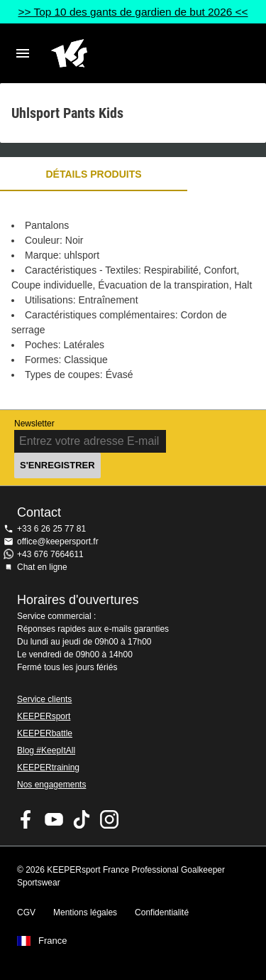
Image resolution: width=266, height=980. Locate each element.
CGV (26, 912)
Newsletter (34, 424)
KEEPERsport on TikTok (82, 819)
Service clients (44, 699)
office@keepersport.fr (58, 542)
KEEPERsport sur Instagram (109, 819)
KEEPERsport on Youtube (54, 819)
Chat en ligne (42, 567)
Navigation (23, 53)
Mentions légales (85, 912)
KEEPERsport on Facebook (26, 819)
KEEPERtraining (48, 768)
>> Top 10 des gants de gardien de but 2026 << (133, 12)
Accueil (122, 53)
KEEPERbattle (45, 733)
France (52, 941)
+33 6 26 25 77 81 (51, 529)
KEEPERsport (44, 716)
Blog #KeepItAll (46, 750)
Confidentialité (162, 912)
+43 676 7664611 (50, 554)
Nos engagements (51, 785)
